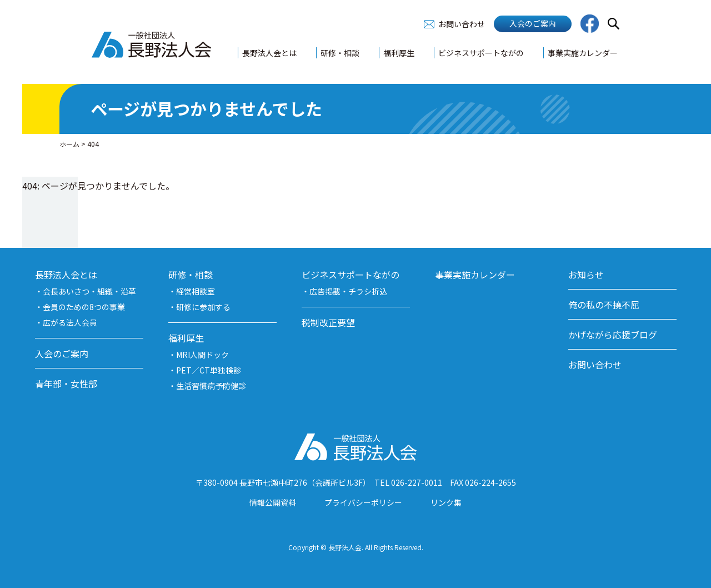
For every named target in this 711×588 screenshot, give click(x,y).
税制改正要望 (328, 322)
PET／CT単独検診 (209, 370)
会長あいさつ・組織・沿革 (89, 291)
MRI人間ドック (202, 355)
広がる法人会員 (70, 322)
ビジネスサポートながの (481, 53)
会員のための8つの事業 (84, 307)
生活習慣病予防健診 (211, 386)
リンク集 (446, 502)
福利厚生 (399, 53)
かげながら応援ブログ (613, 335)
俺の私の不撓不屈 (604, 305)
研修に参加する (203, 307)
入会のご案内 (533, 23)
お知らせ (586, 275)
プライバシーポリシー (363, 502)
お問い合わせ (462, 24)
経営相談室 (196, 291)
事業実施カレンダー (583, 53)
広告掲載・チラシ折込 (348, 291)
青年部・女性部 (66, 383)
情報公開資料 (273, 502)
